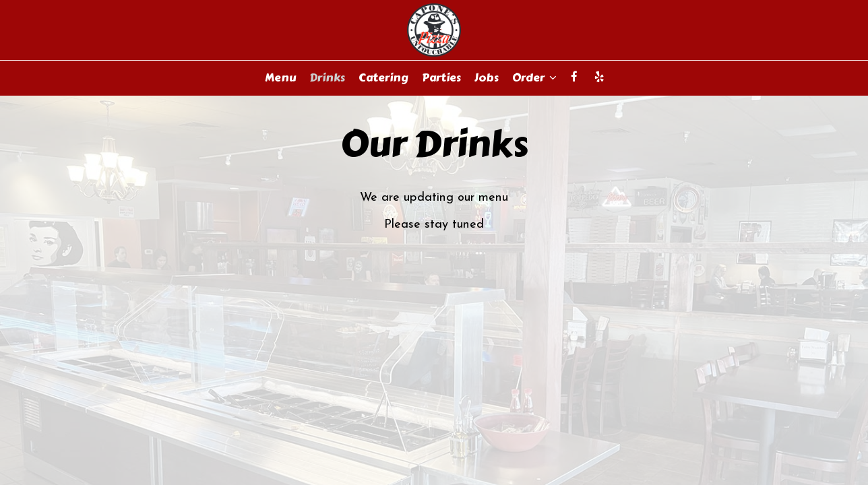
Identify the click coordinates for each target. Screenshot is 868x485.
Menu (280, 77)
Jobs (487, 77)
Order (534, 77)
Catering (383, 77)
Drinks (327, 77)
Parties (441, 77)
